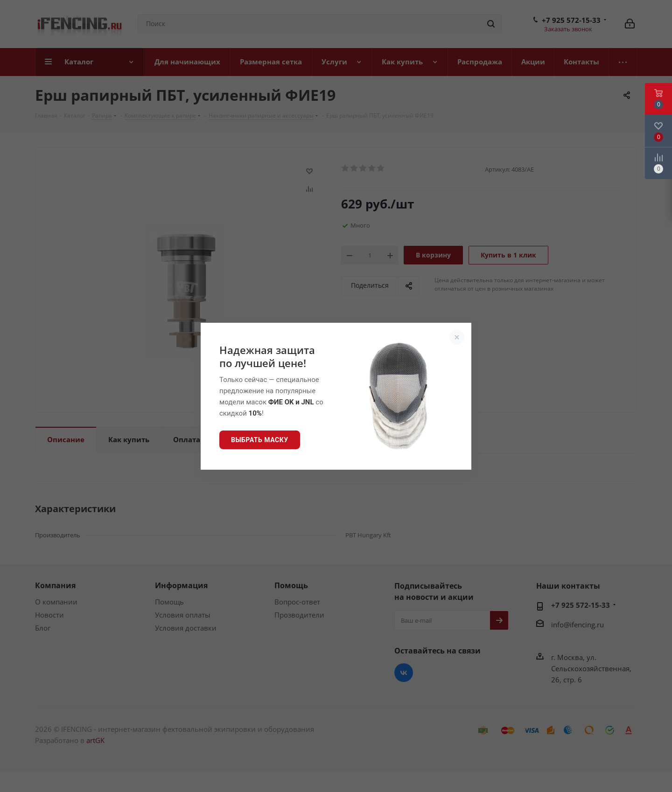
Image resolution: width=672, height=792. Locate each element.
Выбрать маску (260, 440)
